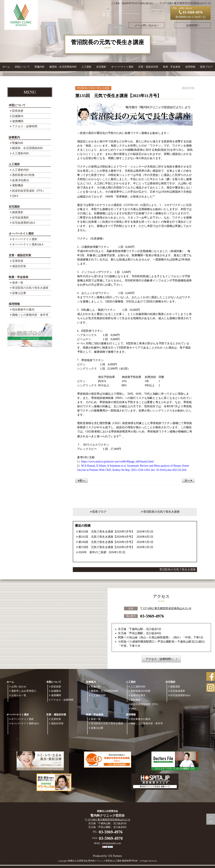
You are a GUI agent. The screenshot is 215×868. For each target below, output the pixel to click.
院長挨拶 (18, 111)
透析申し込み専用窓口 (24, 691)
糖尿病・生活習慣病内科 (63, 67)
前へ (82, 480)
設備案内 (18, 116)
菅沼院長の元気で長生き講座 (30, 288)
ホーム (6, 67)
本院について (17, 105)
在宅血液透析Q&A (24, 223)
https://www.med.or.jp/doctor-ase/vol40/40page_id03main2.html (118, 462)
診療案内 (14, 137)
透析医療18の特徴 (23, 175)
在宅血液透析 (20, 218)
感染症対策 (19, 266)
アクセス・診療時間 (25, 126)
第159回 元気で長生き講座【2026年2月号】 (106, 547)
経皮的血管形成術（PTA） (29, 191)
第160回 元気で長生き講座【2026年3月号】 (106, 542)
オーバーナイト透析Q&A (28, 244)
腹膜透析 (18, 212)
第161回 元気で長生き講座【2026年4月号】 (106, 537)
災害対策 (18, 261)
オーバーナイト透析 (21, 234)
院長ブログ (206, 67)
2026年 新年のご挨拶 (92, 552)
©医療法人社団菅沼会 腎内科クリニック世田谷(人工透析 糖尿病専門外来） (103, 861)
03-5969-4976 (152, 616)
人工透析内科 (20, 153)
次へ (188, 480)
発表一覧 (18, 283)
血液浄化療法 (20, 180)
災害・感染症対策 (20, 255)
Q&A (15, 196)
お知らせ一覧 (19, 695)
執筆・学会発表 (18, 277)
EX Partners (115, 856)
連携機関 (18, 121)
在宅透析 (14, 207)
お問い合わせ (19, 687)
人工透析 (14, 164)
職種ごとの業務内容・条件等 (30, 315)
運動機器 (18, 185)
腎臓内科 (40, 67)
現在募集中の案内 (23, 310)
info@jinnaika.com (112, 843)
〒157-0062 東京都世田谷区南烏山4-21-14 (166, 608)
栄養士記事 (19, 293)
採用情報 (14, 304)
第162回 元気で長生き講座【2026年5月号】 (106, 532)
